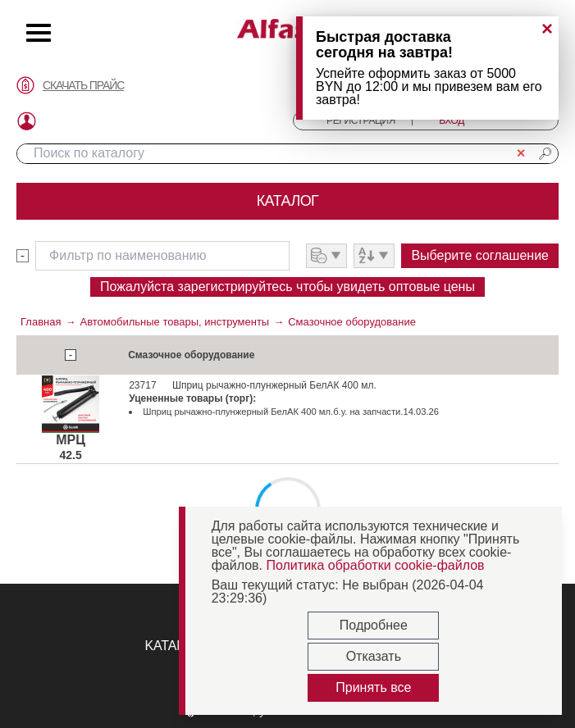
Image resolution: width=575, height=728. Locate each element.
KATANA (169, 646)
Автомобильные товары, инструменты (174, 322)
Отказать (374, 656)
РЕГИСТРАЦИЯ (361, 121)
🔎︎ (545, 153)
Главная (41, 322)
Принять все (373, 687)
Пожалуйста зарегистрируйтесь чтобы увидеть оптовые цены (287, 287)
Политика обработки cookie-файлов (375, 565)
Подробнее (374, 625)
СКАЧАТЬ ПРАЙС (83, 85)
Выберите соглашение (480, 255)
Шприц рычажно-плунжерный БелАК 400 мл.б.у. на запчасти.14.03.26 (291, 412)
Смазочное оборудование (352, 322)
